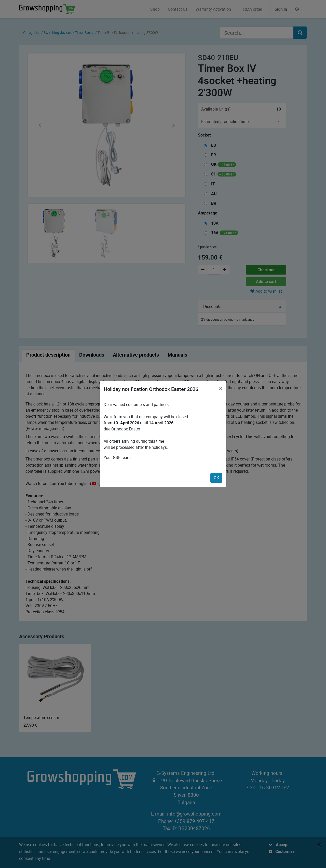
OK (216, 478)
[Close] (221, 388)
